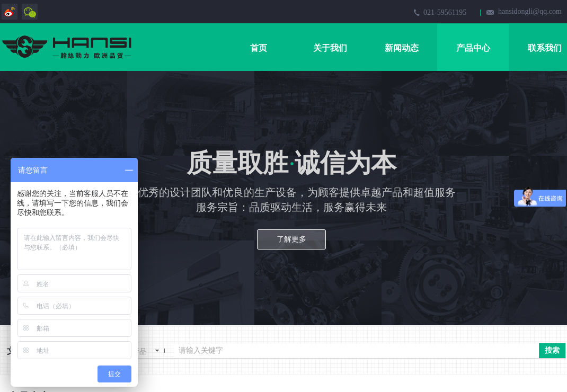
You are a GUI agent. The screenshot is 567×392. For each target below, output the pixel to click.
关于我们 (330, 48)
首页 (259, 48)
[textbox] (357, 351)
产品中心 (473, 48)
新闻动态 (402, 48)
